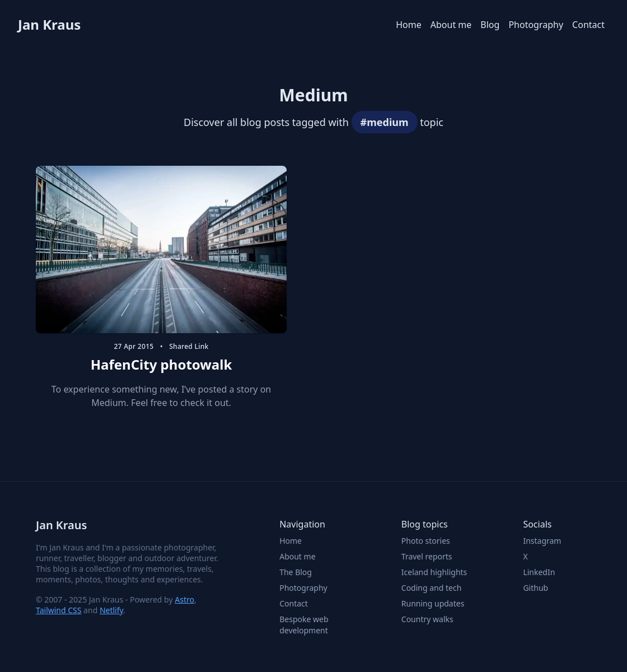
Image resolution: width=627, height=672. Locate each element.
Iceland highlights (434, 572)
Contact (588, 25)
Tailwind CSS (59, 610)
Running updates (433, 603)
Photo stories (426, 541)
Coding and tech (432, 588)
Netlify (111, 610)
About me (451, 25)
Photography (536, 25)
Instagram (542, 541)
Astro (184, 599)
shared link (189, 346)
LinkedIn (539, 572)
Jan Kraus (49, 25)
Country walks (427, 619)
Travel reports (427, 556)
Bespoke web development (304, 625)
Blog (490, 25)
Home (409, 25)
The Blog (296, 572)
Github (535, 588)
